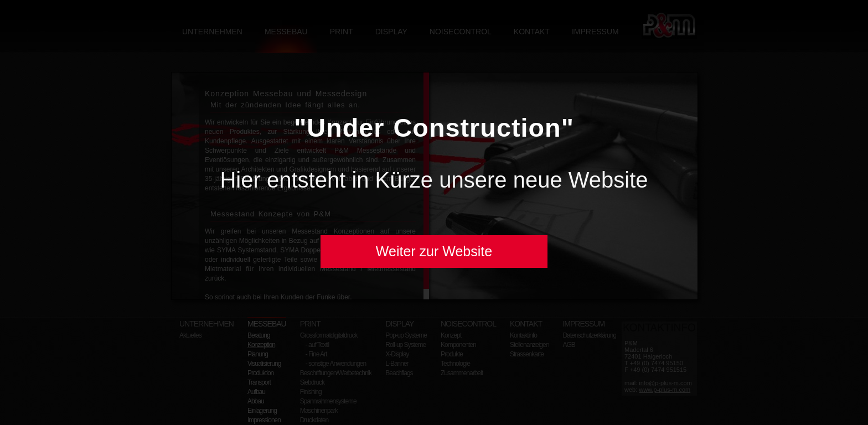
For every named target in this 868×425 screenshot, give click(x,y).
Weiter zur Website (434, 251)
